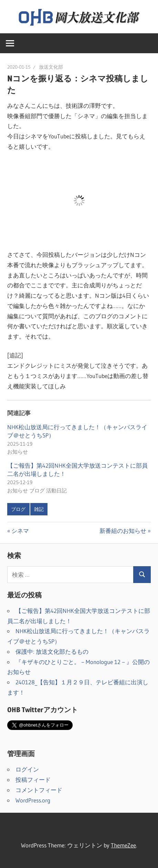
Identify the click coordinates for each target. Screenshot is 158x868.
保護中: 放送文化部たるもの (52, 652)
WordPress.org (33, 800)
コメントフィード (39, 790)
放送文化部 (51, 67)
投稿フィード (33, 780)
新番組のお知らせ (123, 531)
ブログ (18, 509)
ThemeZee (123, 845)
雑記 (39, 509)
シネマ (20, 531)
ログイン (27, 769)
